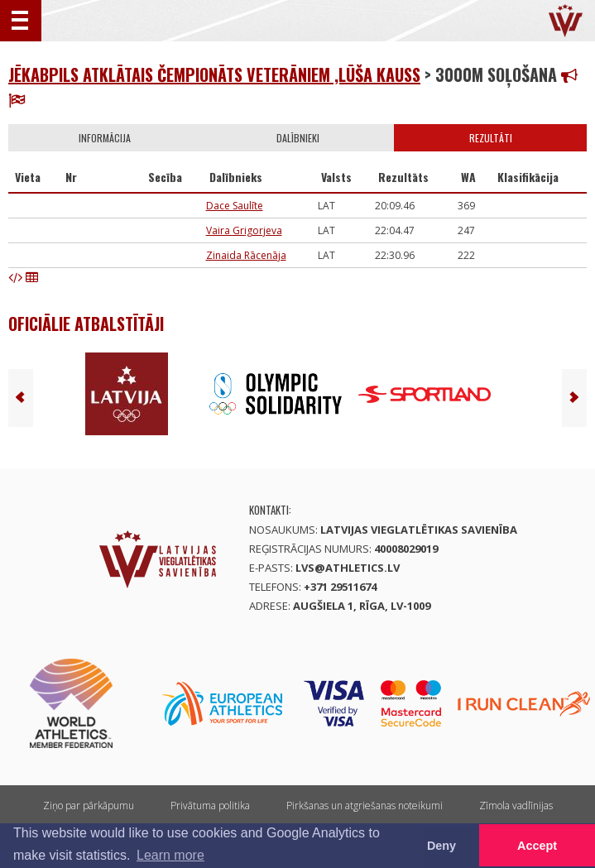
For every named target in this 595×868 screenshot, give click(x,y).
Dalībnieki (298, 138)
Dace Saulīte (235, 206)
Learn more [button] (170, 855)
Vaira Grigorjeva (244, 230)
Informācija (105, 138)
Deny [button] (441, 846)
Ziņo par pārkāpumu (89, 806)
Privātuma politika (210, 806)
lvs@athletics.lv (348, 568)
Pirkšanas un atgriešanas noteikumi (365, 806)
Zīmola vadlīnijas (516, 806)
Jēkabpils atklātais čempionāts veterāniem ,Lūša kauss (214, 74)
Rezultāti (491, 138)
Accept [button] (537, 846)
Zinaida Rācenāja (246, 255)
